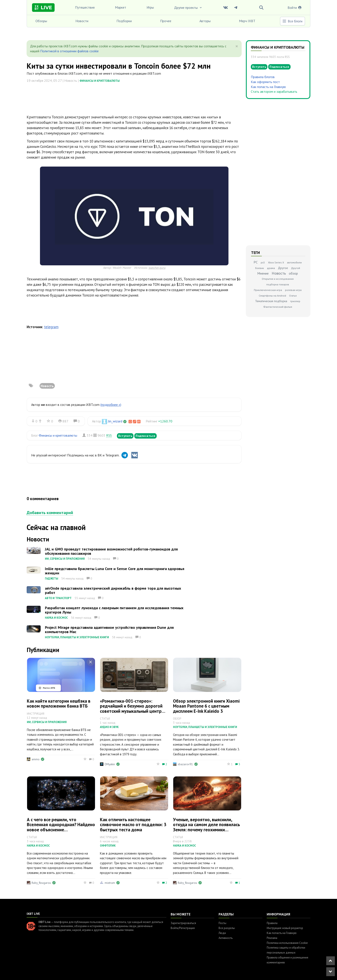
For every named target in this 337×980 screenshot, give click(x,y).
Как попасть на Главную (268, 87)
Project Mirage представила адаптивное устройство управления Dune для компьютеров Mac (109, 630)
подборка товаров (278, 284)
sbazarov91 (185, 764)
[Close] (237, 46)
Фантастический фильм (278, 307)
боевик (260, 268)
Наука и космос (56, 618)
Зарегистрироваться (183, 923)
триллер (295, 301)
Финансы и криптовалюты (100, 81)
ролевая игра (293, 290)
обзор (293, 273)
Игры (150, 7)
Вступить (125, 436)
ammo (36, 759)
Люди (222, 933)
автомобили (294, 262)
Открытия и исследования (278, 279)
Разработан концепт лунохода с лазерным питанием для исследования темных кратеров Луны (114, 610)
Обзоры (41, 21)
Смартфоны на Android (272, 296)
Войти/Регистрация (183, 928)
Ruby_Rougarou (41, 883)
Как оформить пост (265, 82)
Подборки (124, 21)
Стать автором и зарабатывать (274, 91)
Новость (47, 386)
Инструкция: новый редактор (285, 928)
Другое (283, 268)
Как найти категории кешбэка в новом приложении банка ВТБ (59, 703)
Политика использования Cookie (287, 943)
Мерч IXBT (247, 21)
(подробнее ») (111, 405)
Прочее (166, 21)
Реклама (272, 938)
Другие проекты (188, 8)
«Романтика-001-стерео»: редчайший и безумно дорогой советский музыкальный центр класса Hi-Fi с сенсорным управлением (131, 711)
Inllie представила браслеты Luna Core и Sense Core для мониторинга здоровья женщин (115, 571)
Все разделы (227, 928)
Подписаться (146, 436)
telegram (51, 327)
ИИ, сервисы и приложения (65, 559)
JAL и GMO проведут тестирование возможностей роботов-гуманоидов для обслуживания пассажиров (111, 551)
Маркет (121, 7)
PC (256, 262)
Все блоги (292, 21)
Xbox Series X (276, 262)
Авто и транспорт (58, 598)
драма (271, 268)
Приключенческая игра (268, 290)
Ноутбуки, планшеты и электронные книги (77, 637)
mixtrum (110, 883)
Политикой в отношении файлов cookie (69, 51)
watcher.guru (157, 268)
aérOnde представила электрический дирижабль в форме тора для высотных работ (113, 590)
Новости (82, 21)
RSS (109, 435)
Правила (272, 923)
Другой (296, 268)
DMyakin (110, 764)
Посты (222, 923)
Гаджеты (52, 579)
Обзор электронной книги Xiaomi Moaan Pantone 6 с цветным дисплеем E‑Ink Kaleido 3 (206, 706)
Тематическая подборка (271, 301)
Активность (226, 938)
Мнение (263, 273)
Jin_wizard (115, 421)
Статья (293, 296)
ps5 (263, 262)
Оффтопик (108, 846)
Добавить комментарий (50, 513)
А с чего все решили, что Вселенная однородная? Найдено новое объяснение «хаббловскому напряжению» (61, 827)
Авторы (205, 21)
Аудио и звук (109, 727)
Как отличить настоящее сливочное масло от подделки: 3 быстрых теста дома (133, 825)
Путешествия (85, 7)
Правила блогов (263, 77)
